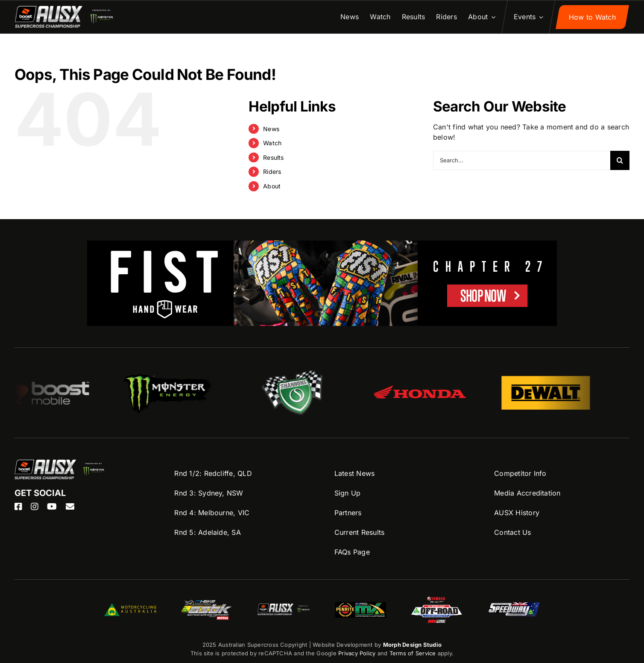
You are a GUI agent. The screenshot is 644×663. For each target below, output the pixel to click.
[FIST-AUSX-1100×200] (322, 246)
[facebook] (18, 507)
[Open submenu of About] (492, 17)
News (271, 129)
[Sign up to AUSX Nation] (592, 17)
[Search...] (522, 160)
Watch (272, 143)
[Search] (620, 160)
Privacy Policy (357, 653)
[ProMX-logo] (360, 603)
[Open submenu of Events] (540, 17)
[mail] (70, 507)
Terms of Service (414, 653)
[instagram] (35, 507)
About (272, 186)
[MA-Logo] (130, 607)
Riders (272, 172)
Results (274, 157)
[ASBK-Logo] (207, 603)
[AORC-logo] (437, 600)
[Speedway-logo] (514, 606)
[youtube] (52, 507)
